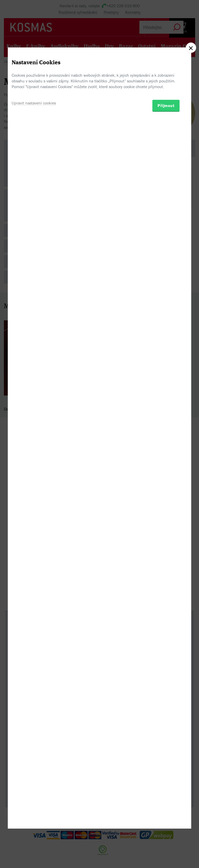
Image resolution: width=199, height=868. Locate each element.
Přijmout (166, 462)
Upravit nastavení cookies (34, 459)
